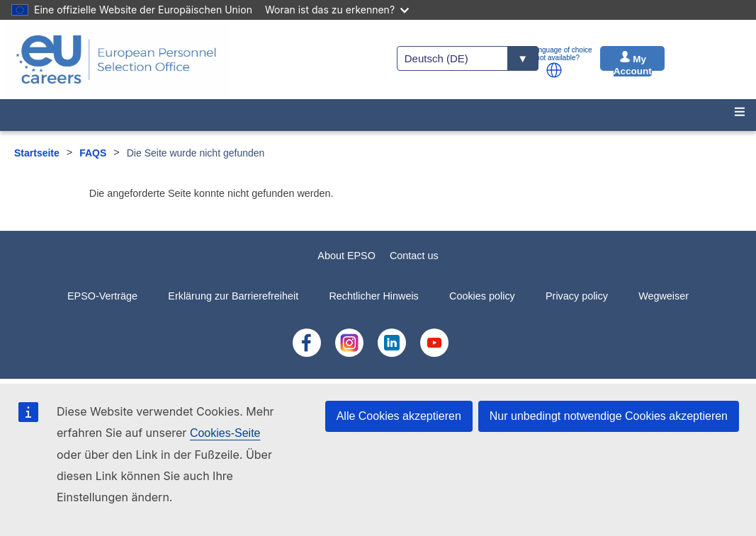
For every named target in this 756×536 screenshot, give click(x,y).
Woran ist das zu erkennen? (337, 10)
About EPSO (346, 256)
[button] (554, 70)
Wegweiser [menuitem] (664, 296)
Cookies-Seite (225, 433)
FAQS (93, 153)
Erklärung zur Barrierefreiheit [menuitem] (233, 296)
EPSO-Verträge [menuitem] (102, 296)
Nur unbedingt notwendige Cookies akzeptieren (609, 416)
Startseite (37, 153)
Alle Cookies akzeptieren (399, 416)
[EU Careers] (116, 59)
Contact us (414, 256)
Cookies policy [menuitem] (482, 296)
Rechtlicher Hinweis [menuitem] (373, 296)
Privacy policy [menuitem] (577, 296)
